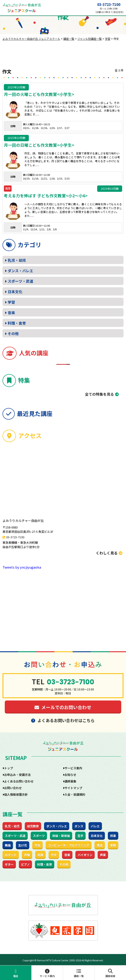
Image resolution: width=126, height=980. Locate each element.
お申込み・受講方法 (17, 775)
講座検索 (110, 973)
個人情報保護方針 (16, 794)
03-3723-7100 (109, 4)
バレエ (95, 826)
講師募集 (70, 781)
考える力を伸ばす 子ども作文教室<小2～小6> (46, 196)
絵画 (40, 855)
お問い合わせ (13, 788)
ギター (9, 864)
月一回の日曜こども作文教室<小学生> (39, 145)
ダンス (79, 826)
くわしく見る (109, 553)
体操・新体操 (61, 836)
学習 (11, 302)
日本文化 (15, 292)
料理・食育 (17, 323)
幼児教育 (33, 826)
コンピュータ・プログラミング (69, 845)
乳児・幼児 (17, 260)
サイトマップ (73, 788)
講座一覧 (79, 973)
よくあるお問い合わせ (19, 781)
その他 (13, 334)
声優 (27, 855)
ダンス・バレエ (20, 271)
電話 (16, 973)
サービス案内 (47, 973)
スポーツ (39, 836)
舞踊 (8, 845)
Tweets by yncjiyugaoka (22, 567)
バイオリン (85, 855)
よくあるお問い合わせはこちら (63, 720)
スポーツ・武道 (20, 281)
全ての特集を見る (99, 394)
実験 (113, 845)
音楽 (11, 313)
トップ (9, 768)
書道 (100, 845)
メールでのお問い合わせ (63, 707)
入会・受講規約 (75, 794)
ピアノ (25, 864)
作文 (54, 855)
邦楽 (113, 836)
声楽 (103, 855)
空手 (80, 836)
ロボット (11, 855)
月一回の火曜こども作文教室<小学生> (39, 94)
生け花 (23, 845)
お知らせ (70, 775)
